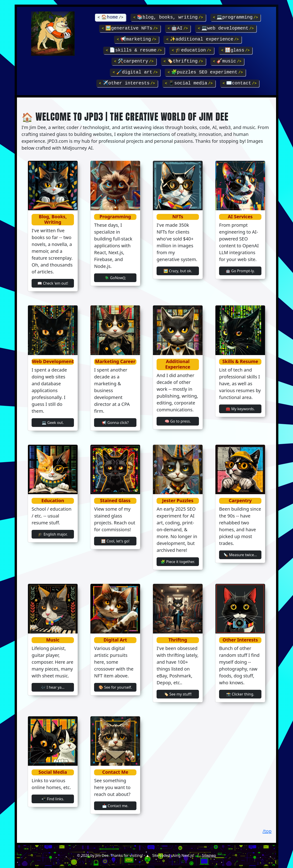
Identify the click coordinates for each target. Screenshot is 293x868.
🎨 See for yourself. (115, 687)
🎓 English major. (53, 534)
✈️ (127, 83)
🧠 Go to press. (178, 421)
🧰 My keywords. (240, 409)
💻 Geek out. (53, 423)
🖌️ (135, 72)
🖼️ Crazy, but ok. (178, 271)
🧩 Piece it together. (178, 562)
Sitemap (209, 855)
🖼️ (130, 28)
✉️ (239, 83)
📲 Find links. (53, 799)
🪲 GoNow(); (115, 278)
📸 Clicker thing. (240, 694)
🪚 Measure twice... (240, 555)
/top (267, 831)
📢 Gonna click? (115, 423)
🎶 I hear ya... (53, 687)
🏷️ (183, 61)
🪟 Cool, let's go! (115, 541)
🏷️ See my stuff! (178, 694)
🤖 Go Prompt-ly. (240, 271)
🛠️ (134, 61)
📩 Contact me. (115, 806)
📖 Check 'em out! (53, 283)
